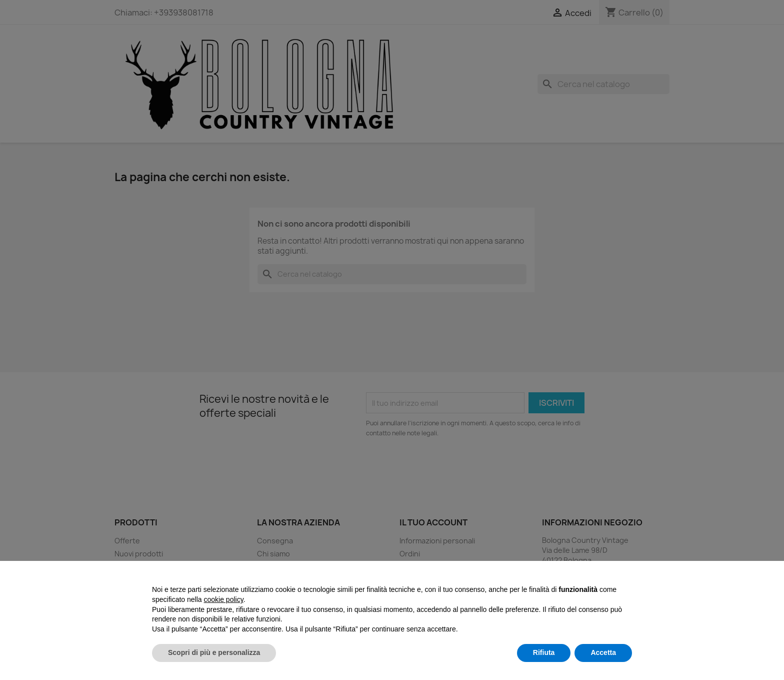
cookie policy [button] (224, 599)
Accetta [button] (603, 652)
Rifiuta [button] (544, 652)
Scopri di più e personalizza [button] (214, 652)
